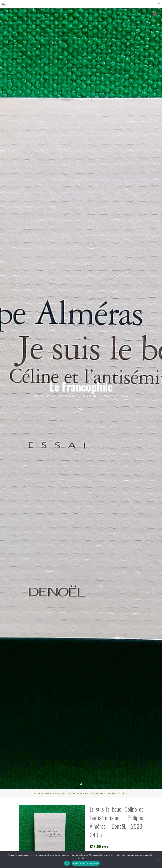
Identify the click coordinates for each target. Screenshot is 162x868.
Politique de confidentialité (86, 863)
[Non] (158, 860)
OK (67, 863)
